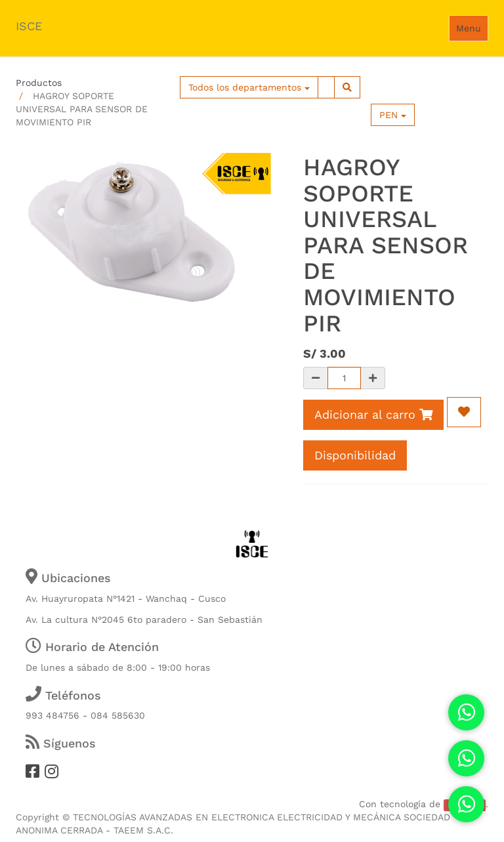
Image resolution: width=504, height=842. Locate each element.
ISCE (29, 26)
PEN (393, 115)
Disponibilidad (355, 455)
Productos (39, 83)
